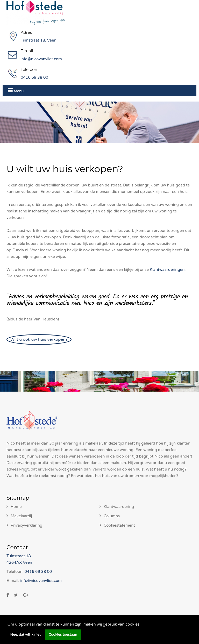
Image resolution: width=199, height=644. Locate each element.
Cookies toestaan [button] (63, 635)
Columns (112, 516)
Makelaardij (21, 516)
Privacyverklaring (26, 525)
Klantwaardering (119, 507)
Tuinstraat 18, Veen (39, 40)
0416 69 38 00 (34, 77)
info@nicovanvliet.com (41, 59)
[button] (142, 625)
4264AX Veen (19, 562)
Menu (16, 90)
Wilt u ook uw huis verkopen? (39, 339)
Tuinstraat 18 (19, 556)
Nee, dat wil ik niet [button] (26, 635)
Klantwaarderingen (167, 270)
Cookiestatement (119, 525)
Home (16, 507)
